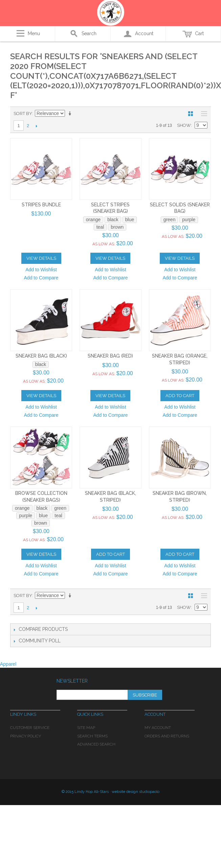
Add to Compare (41, 278)
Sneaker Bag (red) (110, 356)
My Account (158, 728)
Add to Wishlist (41, 270)
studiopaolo (149, 792)
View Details (41, 258)
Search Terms (92, 736)
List (202, 114)
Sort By (23, 113)
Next (36, 126)
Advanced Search (96, 744)
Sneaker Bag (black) (41, 356)
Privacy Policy (26, 736)
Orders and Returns (167, 736)
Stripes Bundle (41, 205)
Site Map (86, 728)
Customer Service (30, 728)
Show (184, 125)
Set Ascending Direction (71, 114)
